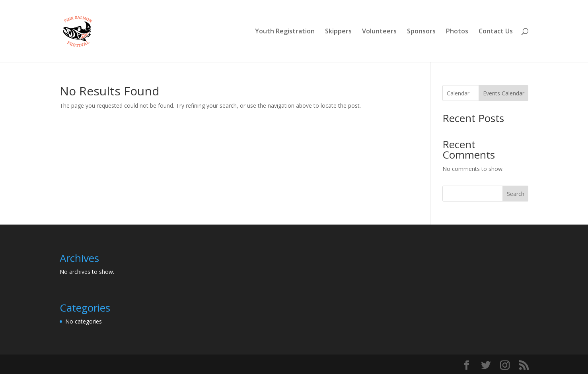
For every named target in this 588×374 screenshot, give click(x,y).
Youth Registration (285, 32)
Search (516, 194)
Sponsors (421, 32)
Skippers (338, 32)
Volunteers (379, 32)
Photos (457, 32)
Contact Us (496, 32)
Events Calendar (504, 93)
